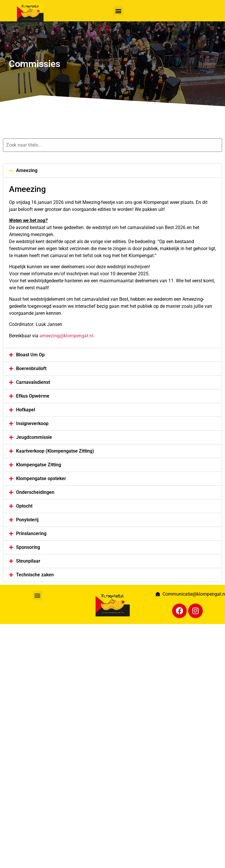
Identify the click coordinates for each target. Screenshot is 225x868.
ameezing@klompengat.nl (66, 336)
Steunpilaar (28, 561)
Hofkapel (26, 410)
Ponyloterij (27, 520)
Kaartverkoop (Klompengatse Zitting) (55, 451)
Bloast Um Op (30, 355)
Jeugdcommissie (34, 437)
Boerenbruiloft (31, 368)
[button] (118, 11)
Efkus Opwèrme (33, 396)
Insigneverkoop (32, 423)
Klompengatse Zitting (39, 465)
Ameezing (27, 170)
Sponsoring (28, 547)
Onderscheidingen (35, 492)
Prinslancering (31, 533)
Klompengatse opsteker (41, 478)
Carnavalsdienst (33, 382)
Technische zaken (35, 575)
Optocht (24, 506)
